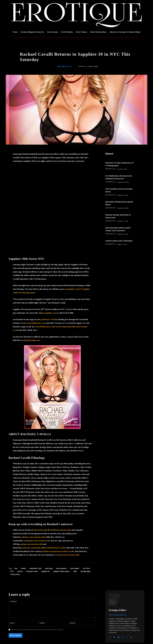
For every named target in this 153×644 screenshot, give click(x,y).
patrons (20, 528)
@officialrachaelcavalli (61, 486)
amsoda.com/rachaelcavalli (68, 511)
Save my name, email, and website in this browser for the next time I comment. (37, 586)
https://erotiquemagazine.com (118, 571)
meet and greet (61, 525)
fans (16, 525)
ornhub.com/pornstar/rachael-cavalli (58, 508)
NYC (12, 528)
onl (23, 493)
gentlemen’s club (48, 276)
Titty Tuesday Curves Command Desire (115, 193)
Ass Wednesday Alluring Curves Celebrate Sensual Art (119, 180)
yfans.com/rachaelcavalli (35, 493)
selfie (75, 528)
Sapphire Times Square (61, 528)
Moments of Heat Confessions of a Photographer (114, 166)
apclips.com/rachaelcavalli (31, 500)
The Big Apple (85, 528)
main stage (49, 525)
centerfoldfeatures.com (36, 279)
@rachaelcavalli (40, 486)
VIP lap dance (15, 531)
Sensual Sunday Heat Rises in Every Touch (119, 219)
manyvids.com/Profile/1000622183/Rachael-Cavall (43, 504)
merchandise (75, 525)
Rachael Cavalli (32, 528)
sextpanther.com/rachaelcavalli (37, 497)
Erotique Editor (117, 566)
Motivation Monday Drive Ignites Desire (117, 206)
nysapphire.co (49, 269)
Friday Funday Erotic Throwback (115, 245)
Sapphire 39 (45, 528)
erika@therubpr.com (31, 297)
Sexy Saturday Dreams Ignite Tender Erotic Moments (119, 232)
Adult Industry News (64, 66)
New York (86, 525)
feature (24, 525)
